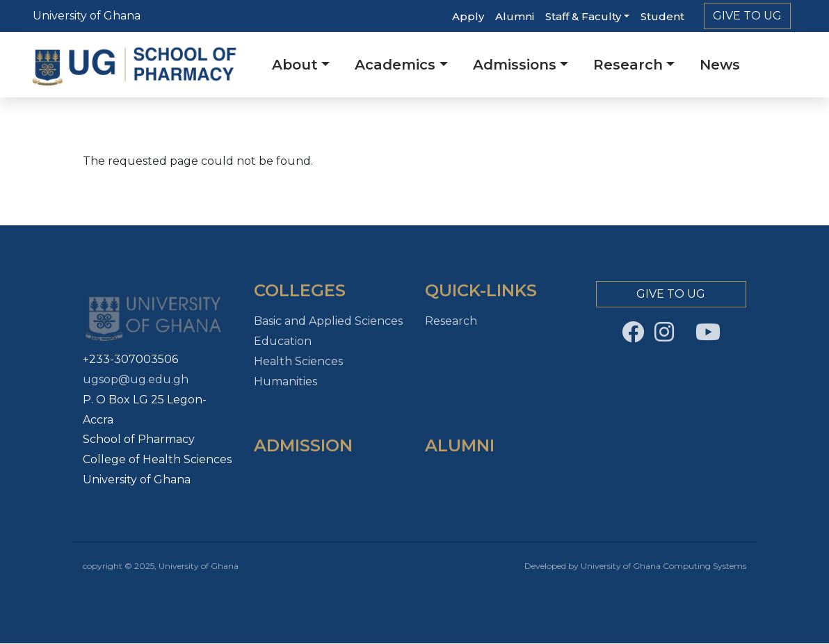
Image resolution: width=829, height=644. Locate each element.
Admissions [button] (515, 65)
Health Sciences (298, 361)
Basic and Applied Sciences (328, 321)
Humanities (285, 381)
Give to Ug (747, 16)
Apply (468, 16)
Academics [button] (395, 65)
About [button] (295, 65)
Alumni (515, 16)
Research (451, 321)
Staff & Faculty (583, 16)
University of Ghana (87, 16)
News (720, 65)
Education (283, 341)
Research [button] (628, 65)
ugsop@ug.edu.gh (136, 379)
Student (662, 16)
